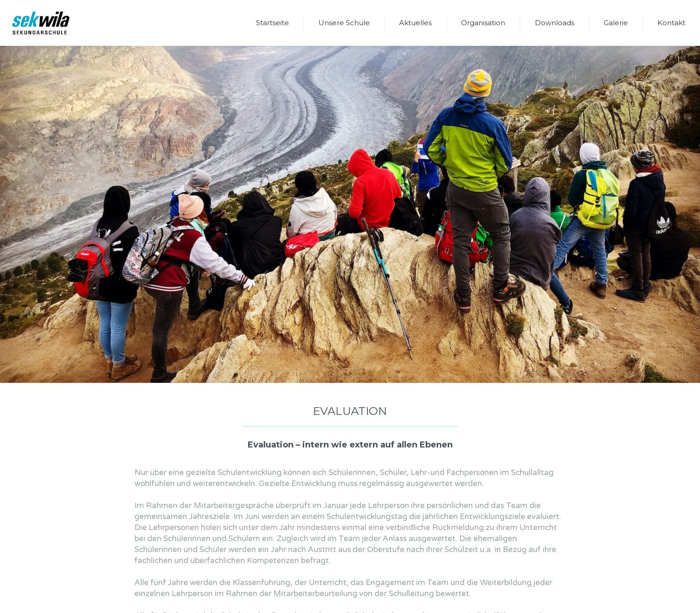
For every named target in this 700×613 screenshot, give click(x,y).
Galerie (616, 23)
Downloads (555, 23)
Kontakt (671, 23)
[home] (41, 23)
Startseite (272, 23)
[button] (344, 23)
